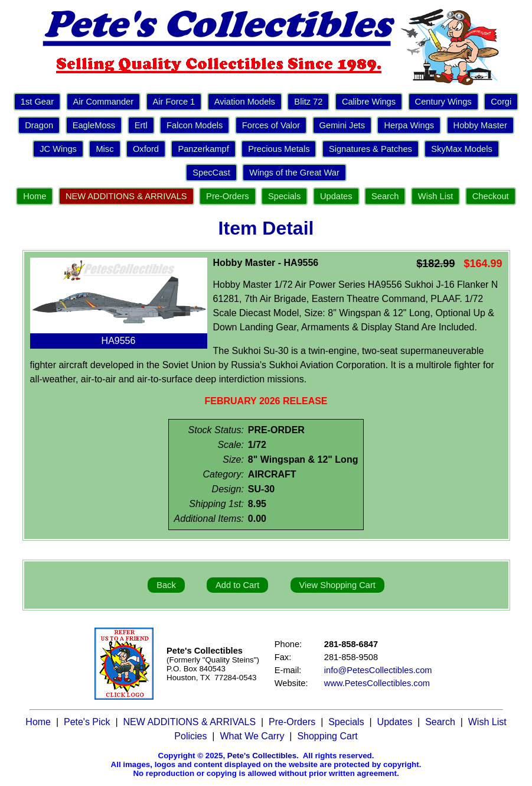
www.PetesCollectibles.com (377, 683)
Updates (336, 196)
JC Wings (58, 149)
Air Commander (104, 102)
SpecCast (211, 173)
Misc (105, 149)
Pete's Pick (87, 722)
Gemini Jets (342, 125)
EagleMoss (94, 125)
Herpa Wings (409, 125)
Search (385, 196)
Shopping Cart (327, 736)
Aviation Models (245, 102)
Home (35, 196)
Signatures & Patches (371, 149)
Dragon (39, 125)
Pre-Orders (227, 196)
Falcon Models (195, 125)
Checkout (491, 196)
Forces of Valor (271, 125)
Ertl (141, 125)
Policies (190, 736)
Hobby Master (480, 125)
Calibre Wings (369, 102)
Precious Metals (279, 149)
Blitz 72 (308, 102)
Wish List (435, 196)
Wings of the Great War (294, 173)
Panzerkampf (203, 149)
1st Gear (37, 102)
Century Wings (443, 102)
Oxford (146, 149)
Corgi (501, 102)
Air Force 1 (174, 102)
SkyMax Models (461, 149)
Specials (284, 196)
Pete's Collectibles (262, 756)
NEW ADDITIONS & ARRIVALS (126, 196)
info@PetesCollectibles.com (378, 670)
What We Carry (252, 736)
